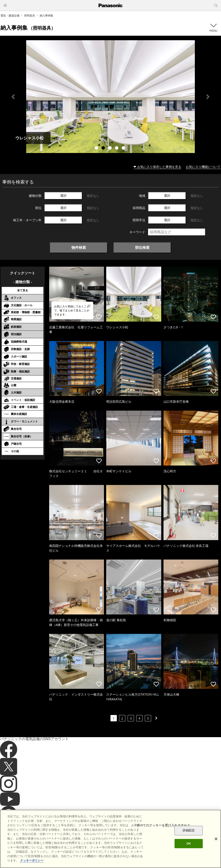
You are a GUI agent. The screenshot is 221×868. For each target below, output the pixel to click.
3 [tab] (110, 148)
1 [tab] (97, 148)
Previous (13, 97)
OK (189, 843)
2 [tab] (104, 148)
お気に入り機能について (203, 167)
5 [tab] (124, 148)
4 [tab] (117, 148)
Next (208, 97)
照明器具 (30, 15)
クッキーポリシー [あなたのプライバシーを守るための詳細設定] (32, 860)
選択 (63, 196)
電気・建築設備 (10, 15)
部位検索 (142, 247)
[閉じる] (216, 839)
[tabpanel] (110, 97)
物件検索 (79, 247)
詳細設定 (189, 831)
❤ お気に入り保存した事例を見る (157, 167)
